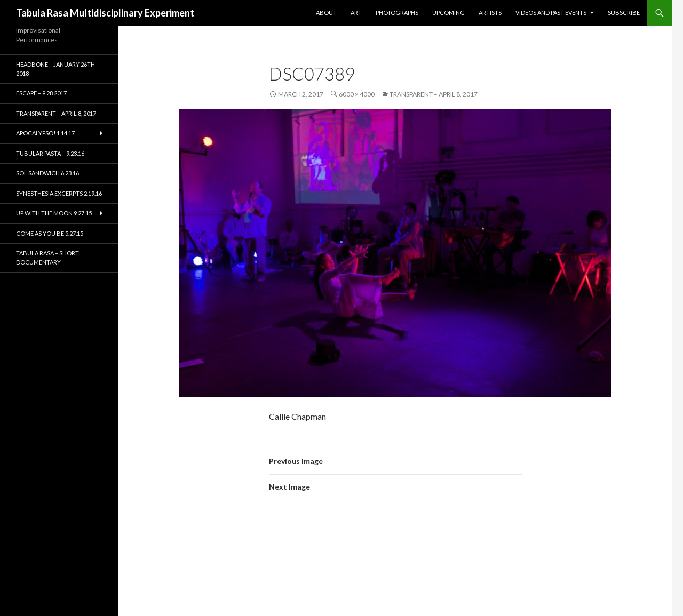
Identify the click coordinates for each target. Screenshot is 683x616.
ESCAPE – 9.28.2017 (41, 93)
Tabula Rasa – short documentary (47, 258)
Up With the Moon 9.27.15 (54, 213)
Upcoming (448, 13)
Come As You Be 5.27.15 (50, 233)
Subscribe (624, 13)
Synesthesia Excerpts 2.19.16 (59, 193)
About (326, 13)
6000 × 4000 (357, 94)
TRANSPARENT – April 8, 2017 (434, 94)
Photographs (397, 13)
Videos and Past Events (551, 13)
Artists (490, 13)
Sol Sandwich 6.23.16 (47, 173)
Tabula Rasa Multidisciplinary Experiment (105, 13)
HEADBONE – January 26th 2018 (55, 69)
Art (356, 13)
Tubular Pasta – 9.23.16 (50, 153)
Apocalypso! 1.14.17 (45, 133)
